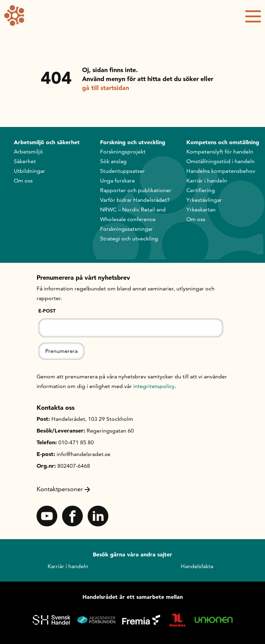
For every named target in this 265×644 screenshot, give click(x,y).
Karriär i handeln (207, 181)
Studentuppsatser (122, 171)
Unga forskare (117, 181)
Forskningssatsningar (126, 229)
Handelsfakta (197, 566)
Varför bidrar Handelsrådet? (135, 200)
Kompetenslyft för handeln (220, 152)
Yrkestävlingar (204, 200)
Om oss (23, 181)
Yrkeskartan (201, 210)
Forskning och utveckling (133, 142)
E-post (47, 311)
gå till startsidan (106, 88)
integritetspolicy (154, 386)
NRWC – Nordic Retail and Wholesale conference (133, 214)
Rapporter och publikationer (136, 190)
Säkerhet (25, 161)
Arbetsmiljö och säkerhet (47, 142)
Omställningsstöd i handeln (220, 161)
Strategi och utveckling (129, 239)
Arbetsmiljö (28, 152)
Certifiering (201, 190)
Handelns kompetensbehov (221, 171)
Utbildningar (30, 171)
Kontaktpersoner (63, 489)
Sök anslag (113, 161)
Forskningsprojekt (123, 152)
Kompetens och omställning (223, 142)
